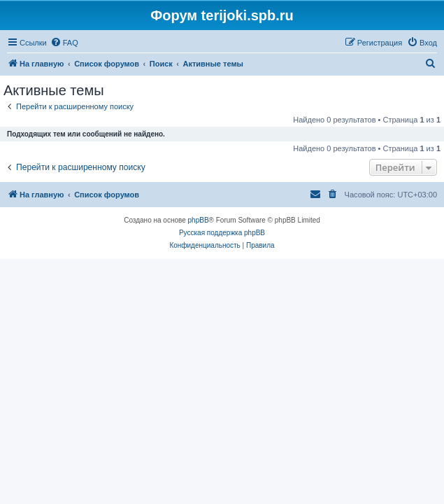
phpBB (199, 220)
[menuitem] (64, 43)
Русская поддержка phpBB (222, 233)
